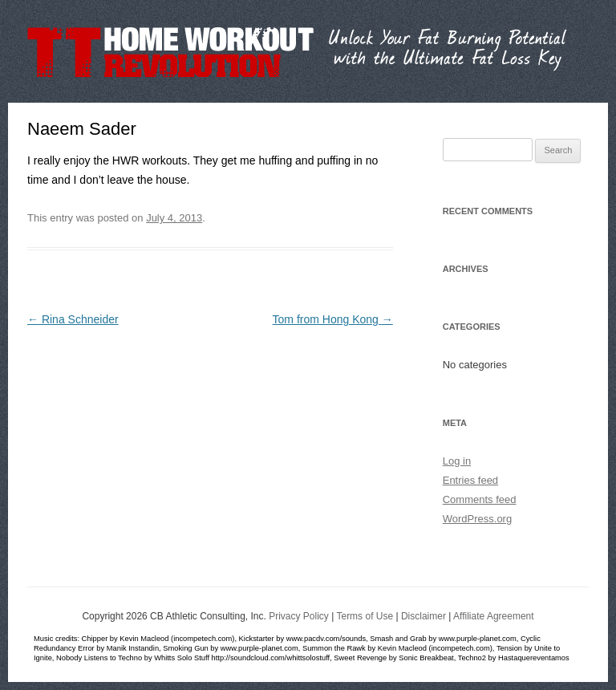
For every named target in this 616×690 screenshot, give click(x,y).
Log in (457, 461)
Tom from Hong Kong (333, 319)
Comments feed (480, 499)
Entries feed (470, 480)
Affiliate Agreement (494, 616)
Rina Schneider (73, 319)
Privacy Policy (299, 616)
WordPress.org (477, 519)
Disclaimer (423, 616)
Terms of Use (365, 616)
